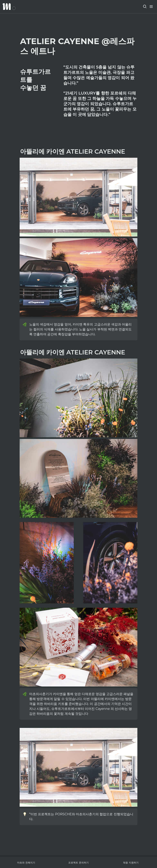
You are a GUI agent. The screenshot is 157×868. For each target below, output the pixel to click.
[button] (145, 7)
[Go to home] (9, 7)
